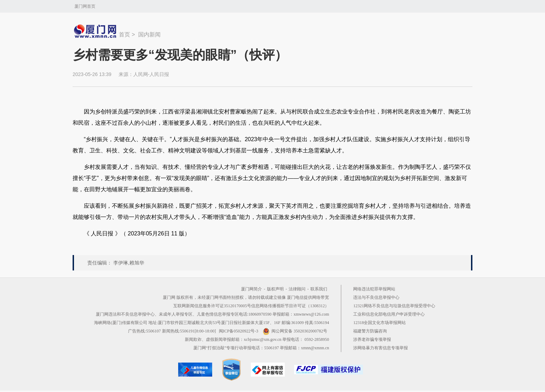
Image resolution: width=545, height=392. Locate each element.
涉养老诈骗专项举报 (372, 339)
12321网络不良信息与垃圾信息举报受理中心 (394, 306)
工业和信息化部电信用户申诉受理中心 (389, 314)
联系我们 (319, 289)
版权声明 (275, 289)
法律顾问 (297, 289)
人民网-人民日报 (151, 74)
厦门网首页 (85, 6)
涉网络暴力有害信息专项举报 (381, 348)
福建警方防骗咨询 (370, 331)
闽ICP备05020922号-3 (239, 331)
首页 (125, 35)
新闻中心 (96, 31)
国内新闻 (149, 35)
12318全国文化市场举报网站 (379, 323)
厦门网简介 (251, 289)
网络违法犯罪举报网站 (374, 289)
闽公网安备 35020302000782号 (295, 331)
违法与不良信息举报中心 (376, 297)
